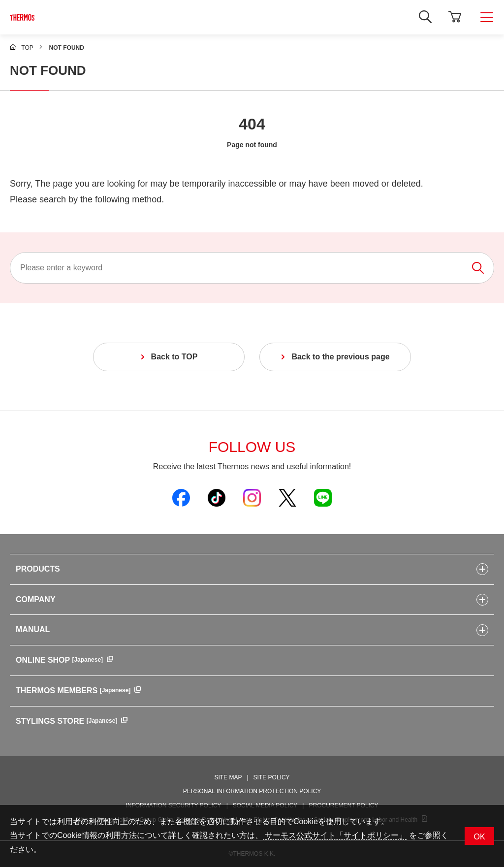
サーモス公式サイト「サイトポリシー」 (335, 835)
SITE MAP (228, 777)
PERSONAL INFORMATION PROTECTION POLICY (252, 791)
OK (479, 837)
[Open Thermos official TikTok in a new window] (217, 497)
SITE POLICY (272, 777)
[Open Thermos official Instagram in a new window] (252, 497)
